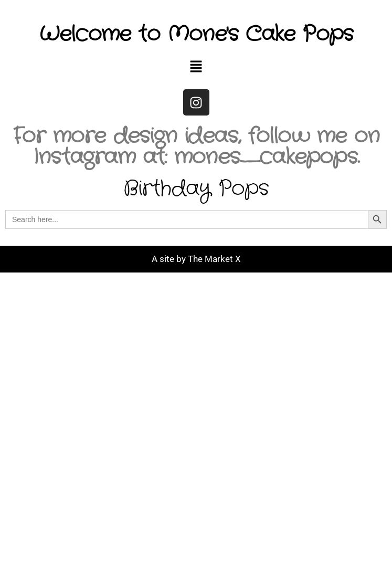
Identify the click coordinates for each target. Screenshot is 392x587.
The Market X (214, 259)
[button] (196, 67)
